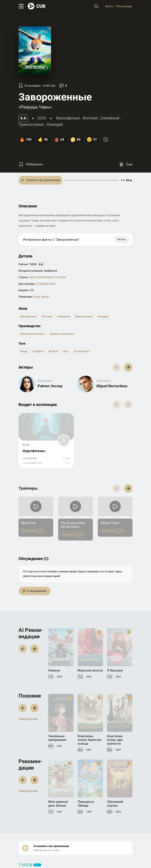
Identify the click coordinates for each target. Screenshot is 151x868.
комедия (55, 125)
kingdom (38, 351)
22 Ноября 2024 (46, 284)
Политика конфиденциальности (66, 852)
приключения (31, 125)
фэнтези (90, 118)
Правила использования (32, 852)
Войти (109, 6)
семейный (110, 118)
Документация (66, 830)
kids (66, 351)
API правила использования (74, 835)
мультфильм (68, 118)
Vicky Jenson (41, 297)
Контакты (24, 830)
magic (24, 351)
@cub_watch (91, 858)
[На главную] (37, 6)
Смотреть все (28, 667)
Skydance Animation (32, 334)
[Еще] (126, 164)
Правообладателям (29, 835)
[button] (128, 444)
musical (53, 351)
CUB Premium (105, 835)
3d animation (82, 351)
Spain (33, 277)
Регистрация (124, 6)
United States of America (52, 277)
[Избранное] (31, 164)
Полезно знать (106, 830)
